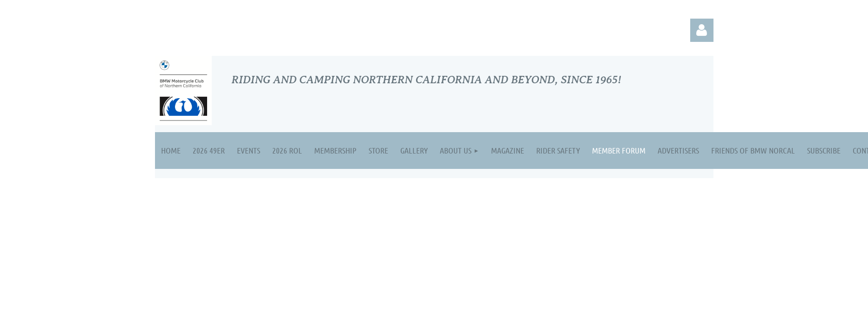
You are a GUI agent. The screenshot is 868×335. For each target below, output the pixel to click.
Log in (702, 30)
